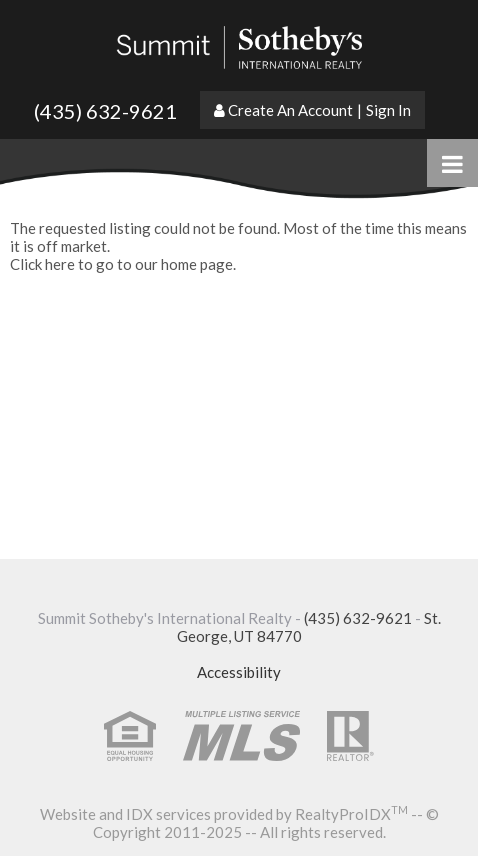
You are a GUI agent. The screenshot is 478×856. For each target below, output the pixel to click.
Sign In (388, 110)
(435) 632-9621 (105, 111)
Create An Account (290, 110)
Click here (42, 264)
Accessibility (239, 672)
